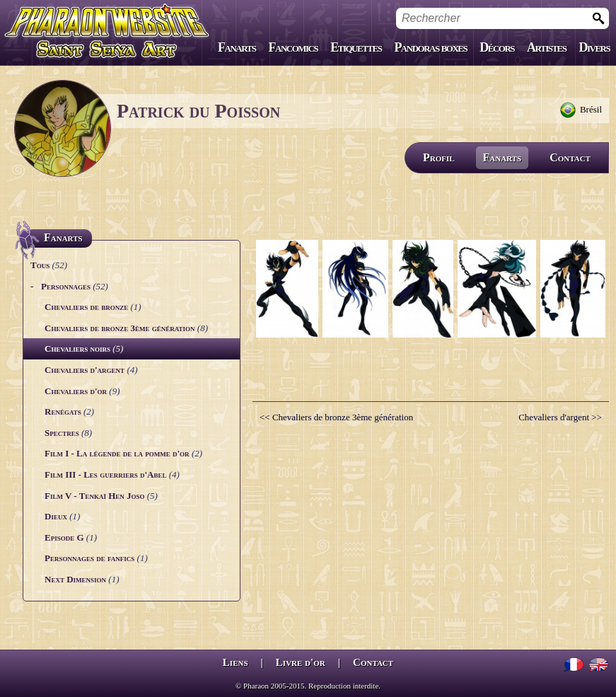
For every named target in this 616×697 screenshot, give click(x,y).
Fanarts (237, 47)
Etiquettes (356, 47)
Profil (439, 157)
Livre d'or (301, 662)
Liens (236, 662)
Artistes (546, 47)
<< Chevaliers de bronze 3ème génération (336, 417)
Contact (570, 157)
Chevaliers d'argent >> (560, 417)
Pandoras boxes (430, 47)
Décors (497, 47)
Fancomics (294, 47)
